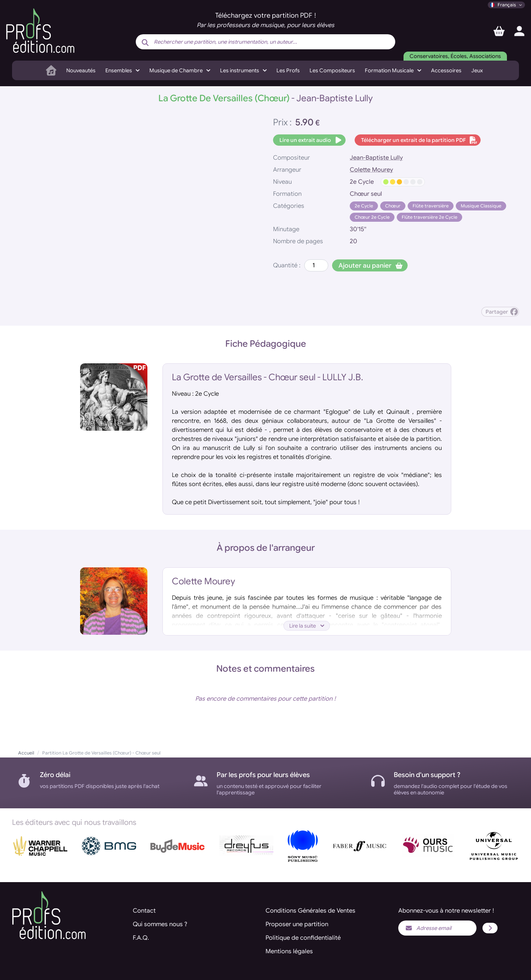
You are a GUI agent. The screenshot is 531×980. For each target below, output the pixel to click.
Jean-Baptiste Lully (376, 158)
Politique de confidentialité (303, 938)
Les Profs (288, 70)
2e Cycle (364, 206)
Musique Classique (481, 206)
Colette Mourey (371, 170)
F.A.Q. (141, 938)
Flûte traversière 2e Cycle (429, 217)
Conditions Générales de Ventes (310, 911)
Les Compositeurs (332, 70)
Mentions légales (289, 951)
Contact (144, 911)
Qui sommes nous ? (160, 924)
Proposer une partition (297, 924)
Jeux (477, 70)
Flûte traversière (431, 206)
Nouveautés (81, 70)
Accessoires (446, 70)
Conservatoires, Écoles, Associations (455, 56)
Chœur (393, 206)
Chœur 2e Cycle (372, 217)
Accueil (26, 753)
